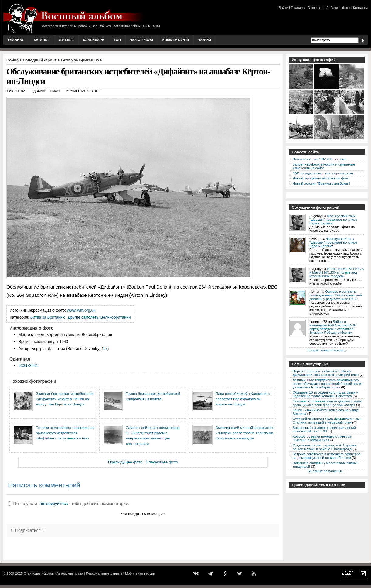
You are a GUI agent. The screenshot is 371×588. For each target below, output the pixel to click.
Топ (117, 40)
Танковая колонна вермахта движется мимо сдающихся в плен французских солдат (327, 403)
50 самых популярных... (327, 471)
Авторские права (70, 573)
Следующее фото (162, 462)
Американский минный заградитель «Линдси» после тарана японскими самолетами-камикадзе (245, 433)
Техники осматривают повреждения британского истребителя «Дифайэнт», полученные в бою (65, 433)
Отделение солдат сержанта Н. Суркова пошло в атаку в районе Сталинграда (324, 447)
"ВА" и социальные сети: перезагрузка (323, 173)
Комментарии (176, 40)
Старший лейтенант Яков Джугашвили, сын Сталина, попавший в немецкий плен (327, 421)
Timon (54, 91)
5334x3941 (28, 366)
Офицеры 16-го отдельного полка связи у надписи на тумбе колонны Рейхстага (325, 394)
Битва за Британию (80, 60)
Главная (16, 40)
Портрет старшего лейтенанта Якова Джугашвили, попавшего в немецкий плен (326, 373)
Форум (205, 40)
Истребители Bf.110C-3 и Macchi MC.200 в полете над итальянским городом (337, 272)
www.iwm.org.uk (81, 310)
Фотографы (142, 40)
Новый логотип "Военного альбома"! (321, 183)
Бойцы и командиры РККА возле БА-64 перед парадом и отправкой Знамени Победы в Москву (333, 327)
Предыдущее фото (125, 462)
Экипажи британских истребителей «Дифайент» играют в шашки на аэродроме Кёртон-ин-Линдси (65, 399)
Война (12, 60)
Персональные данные (104, 573)
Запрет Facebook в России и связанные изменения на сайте (324, 166)
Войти (283, 8)
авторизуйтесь (54, 504)
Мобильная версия (140, 573)
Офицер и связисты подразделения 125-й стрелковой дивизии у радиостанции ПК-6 (336, 295)
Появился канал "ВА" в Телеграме (320, 159)
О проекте (316, 8)
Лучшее (66, 40)
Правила (298, 8)
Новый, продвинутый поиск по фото (321, 178)
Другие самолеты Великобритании (99, 317)
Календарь (94, 40)
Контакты (360, 8)
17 (105, 349)
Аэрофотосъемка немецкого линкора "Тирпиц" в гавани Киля (322, 438)
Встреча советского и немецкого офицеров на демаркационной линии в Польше (327, 456)
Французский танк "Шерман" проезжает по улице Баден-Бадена (333, 220)
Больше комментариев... (327, 350)
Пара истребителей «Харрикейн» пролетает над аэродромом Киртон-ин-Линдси (243, 399)
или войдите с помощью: (143, 513)
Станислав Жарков (39, 573)
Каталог (42, 40)
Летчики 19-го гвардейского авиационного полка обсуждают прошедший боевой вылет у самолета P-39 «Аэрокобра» (328, 384)
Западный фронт (40, 60)
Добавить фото (338, 8)
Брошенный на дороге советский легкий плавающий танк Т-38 (324, 429)
